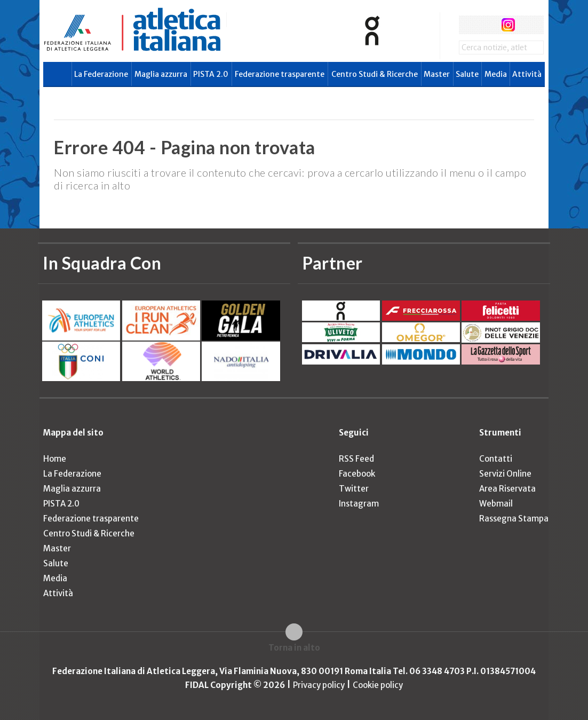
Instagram (359, 504)
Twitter (354, 489)
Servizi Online (505, 474)
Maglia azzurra (161, 74)
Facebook (357, 474)
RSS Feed (356, 459)
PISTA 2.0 (211, 74)
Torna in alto (294, 648)
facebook (468, 25)
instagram (508, 25)
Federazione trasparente (280, 74)
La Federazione (101, 74)
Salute (467, 74)
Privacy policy (319, 685)
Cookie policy (378, 685)
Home (55, 459)
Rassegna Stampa (514, 519)
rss (528, 25)
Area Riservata (507, 489)
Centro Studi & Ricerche (375, 74)
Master (437, 74)
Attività (527, 74)
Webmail (496, 504)
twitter (488, 25)
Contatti (496, 459)
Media (496, 74)
